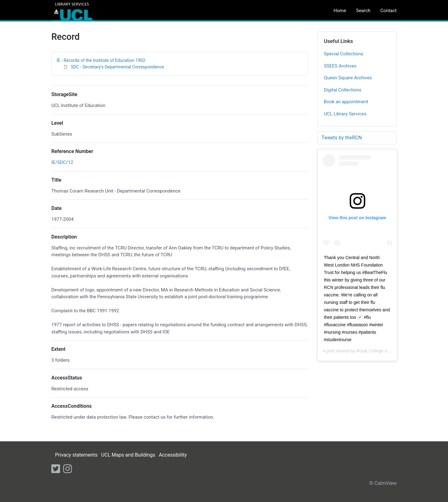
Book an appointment (346, 102)
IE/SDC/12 (62, 162)
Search (363, 11)
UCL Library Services (345, 114)
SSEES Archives (340, 66)
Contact (389, 11)
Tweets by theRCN (342, 138)
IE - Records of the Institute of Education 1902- (101, 60)
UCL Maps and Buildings (128, 455)
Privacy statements (76, 455)
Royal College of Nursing (380, 351)
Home (340, 11)
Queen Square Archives (348, 78)
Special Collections (344, 54)
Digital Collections (343, 90)
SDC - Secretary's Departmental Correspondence (117, 67)
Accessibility (173, 455)
